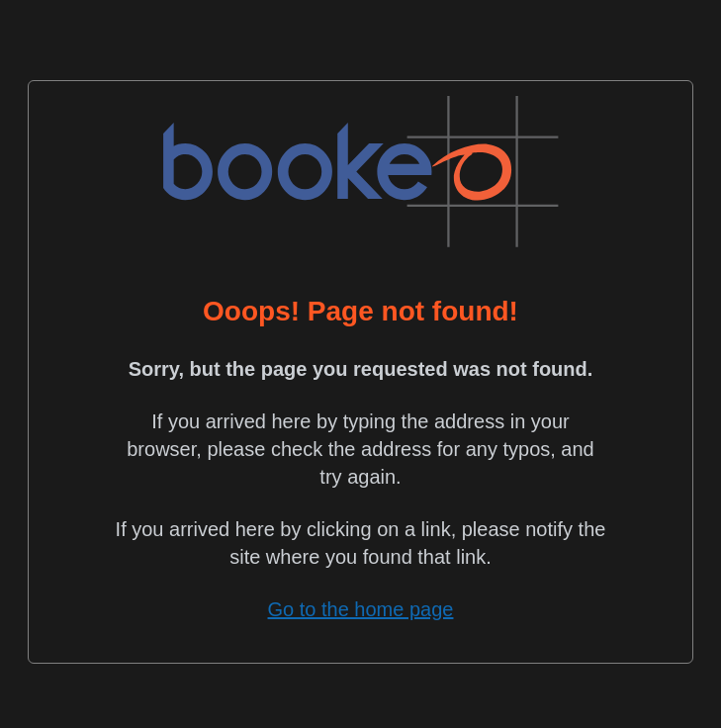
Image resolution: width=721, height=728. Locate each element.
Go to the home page (361, 609)
